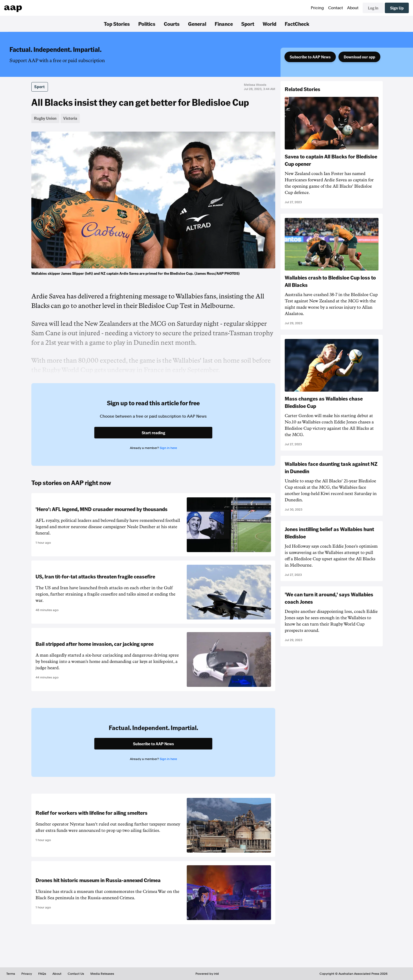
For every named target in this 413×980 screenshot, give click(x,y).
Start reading (153, 433)
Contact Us (76, 974)
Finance (224, 24)
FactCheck (297, 24)
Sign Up (397, 8)
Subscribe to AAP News (310, 57)
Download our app (359, 57)
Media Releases (102, 974)
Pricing (317, 8)
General (197, 24)
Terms (11, 974)
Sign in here (168, 448)
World (269, 24)
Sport (248, 24)
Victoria (70, 118)
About (353, 8)
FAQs (42, 974)
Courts (172, 24)
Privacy (27, 974)
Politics (147, 24)
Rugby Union (45, 118)
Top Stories (117, 24)
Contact (336, 8)
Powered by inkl (207, 974)
